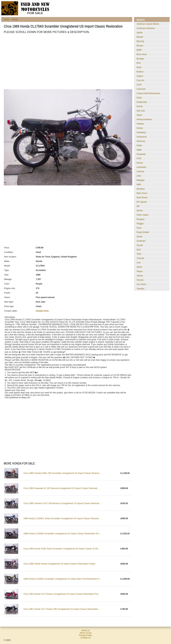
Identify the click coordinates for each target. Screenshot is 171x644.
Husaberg (141, 132)
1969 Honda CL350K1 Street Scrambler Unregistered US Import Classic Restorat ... (62, 518)
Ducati (140, 106)
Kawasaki (141, 154)
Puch (139, 228)
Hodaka (140, 124)
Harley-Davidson (144, 119)
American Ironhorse (146, 28)
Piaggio (140, 224)
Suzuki (140, 245)
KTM (139, 158)
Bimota (140, 46)
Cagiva (140, 76)
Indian (139, 145)
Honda (15, 19)
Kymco (140, 163)
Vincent (140, 280)
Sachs (139, 237)
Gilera (139, 115)
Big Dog (140, 41)
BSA (139, 63)
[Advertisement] (52, 61)
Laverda (140, 172)
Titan (139, 254)
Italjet (139, 150)
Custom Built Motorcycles (148, 93)
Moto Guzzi (142, 193)
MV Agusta (142, 202)
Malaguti (141, 180)
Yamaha (140, 289)
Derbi (139, 98)
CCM (139, 85)
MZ (138, 206)
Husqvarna (142, 137)
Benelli (140, 37)
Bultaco (140, 72)
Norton (140, 211)
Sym (139, 250)
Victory (140, 276)
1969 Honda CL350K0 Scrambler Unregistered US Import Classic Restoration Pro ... (62, 534)
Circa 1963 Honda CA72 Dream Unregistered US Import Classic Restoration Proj (61, 594)
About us (85, 630)
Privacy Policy (86, 635)
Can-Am (140, 80)
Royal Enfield (143, 232)
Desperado (142, 102)
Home (7, 19)
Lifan (139, 176)
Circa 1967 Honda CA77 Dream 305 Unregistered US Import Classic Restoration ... (62, 609)
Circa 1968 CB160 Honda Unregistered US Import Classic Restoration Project (59, 564)
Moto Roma (142, 198)
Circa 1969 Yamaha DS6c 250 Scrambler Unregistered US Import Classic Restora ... (62, 473)
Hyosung (141, 141)
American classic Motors (148, 24)
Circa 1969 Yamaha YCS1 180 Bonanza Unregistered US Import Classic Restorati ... (63, 503)
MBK (139, 185)
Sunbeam (141, 241)
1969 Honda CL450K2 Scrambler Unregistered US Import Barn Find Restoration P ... (63, 579)
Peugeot (141, 219)
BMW (139, 50)
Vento (139, 267)
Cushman (141, 89)
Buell (139, 67)
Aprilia (139, 33)
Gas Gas (141, 111)
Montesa (141, 189)
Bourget (140, 59)
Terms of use (86, 633)
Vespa (139, 271)
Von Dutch (141, 284)
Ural (139, 263)
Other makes (143, 215)
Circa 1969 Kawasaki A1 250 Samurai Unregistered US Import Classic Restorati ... (62, 488)
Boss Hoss (142, 54)
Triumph (140, 258)
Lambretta (141, 167)
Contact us (85, 638)
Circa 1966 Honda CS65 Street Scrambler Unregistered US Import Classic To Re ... (62, 549)
